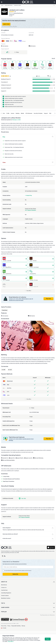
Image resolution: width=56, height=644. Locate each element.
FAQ (50, 113)
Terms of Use (4, 626)
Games (13, 113)
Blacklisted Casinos (6, 598)
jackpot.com (12, 15)
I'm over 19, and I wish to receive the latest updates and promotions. (18, 571)
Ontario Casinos (5, 596)
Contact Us (4, 588)
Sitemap (23, 626)
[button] (28, 291)
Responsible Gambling (16, 626)
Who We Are (4, 585)
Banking (18, 113)
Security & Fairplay (38, 113)
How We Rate (4, 590)
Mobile (22, 113)
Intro (4, 113)
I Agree (48, 639)
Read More (11, 641)
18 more (24, 41)
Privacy (9, 626)
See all (53, 58)
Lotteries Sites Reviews (18, 13)
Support (46, 113)
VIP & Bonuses (29, 113)
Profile (8, 113)
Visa (8, 385)
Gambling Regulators (6, 593)
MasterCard (10, 381)
